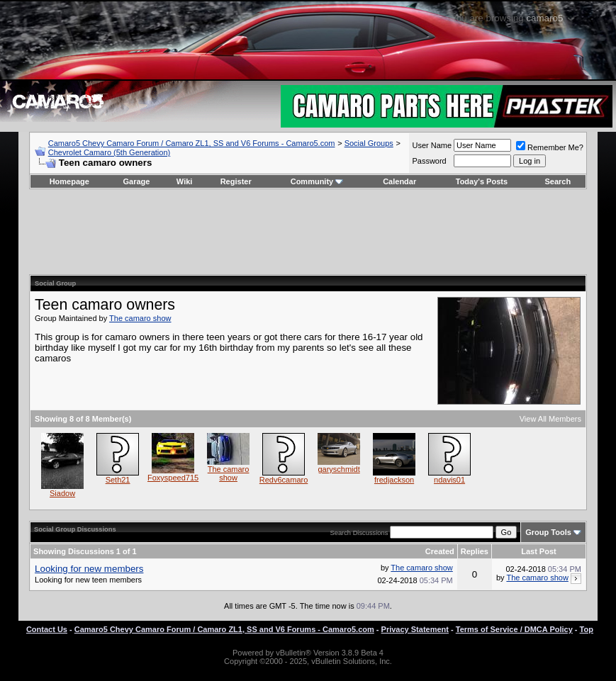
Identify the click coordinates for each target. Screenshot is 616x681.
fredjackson (394, 480)
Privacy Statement (415, 629)
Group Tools (548, 532)
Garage (137, 181)
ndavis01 (449, 480)
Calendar (399, 181)
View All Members (550, 419)
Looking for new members (89, 569)
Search (558, 181)
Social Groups (369, 143)
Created (440, 551)
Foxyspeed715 (173, 478)
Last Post (539, 551)
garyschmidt (338, 469)
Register (236, 181)
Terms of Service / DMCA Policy (514, 629)
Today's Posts (482, 181)
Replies (475, 551)
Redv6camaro (284, 480)
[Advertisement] (308, 232)
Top (587, 629)
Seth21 (118, 480)
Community (317, 181)
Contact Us (47, 629)
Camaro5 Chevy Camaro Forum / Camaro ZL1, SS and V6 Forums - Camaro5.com (192, 143)
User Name (432, 145)
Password (429, 161)
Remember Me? (550, 147)
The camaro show (140, 318)
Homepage (69, 181)
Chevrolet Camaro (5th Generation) (109, 152)
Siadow (62, 493)
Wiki (185, 181)
